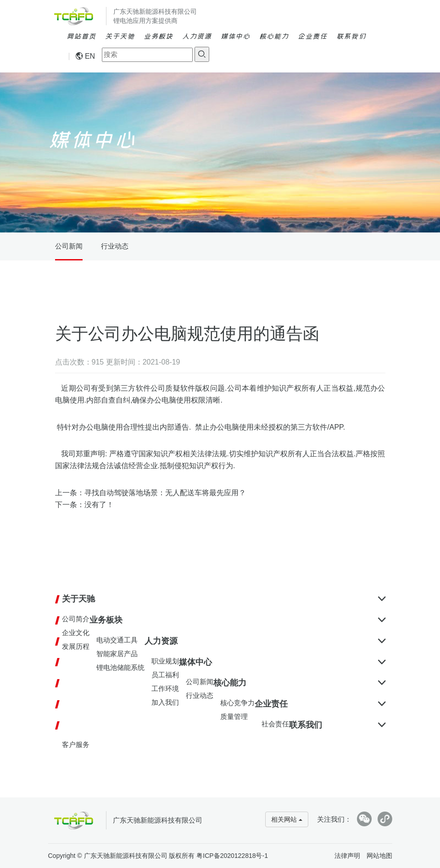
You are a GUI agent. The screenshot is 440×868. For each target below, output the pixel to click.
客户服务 (76, 744)
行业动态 (115, 246)
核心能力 (274, 36)
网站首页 (81, 36)
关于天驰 (120, 36)
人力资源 (197, 36)
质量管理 (234, 716)
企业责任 (312, 36)
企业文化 (76, 633)
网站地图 (379, 856)
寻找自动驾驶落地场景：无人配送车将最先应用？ (165, 493)
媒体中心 (235, 36)
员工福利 (165, 675)
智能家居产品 (117, 654)
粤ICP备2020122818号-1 (232, 856)
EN (86, 56)
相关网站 (287, 819)
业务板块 (158, 36)
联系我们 (351, 36)
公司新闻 (69, 246)
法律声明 (347, 856)
